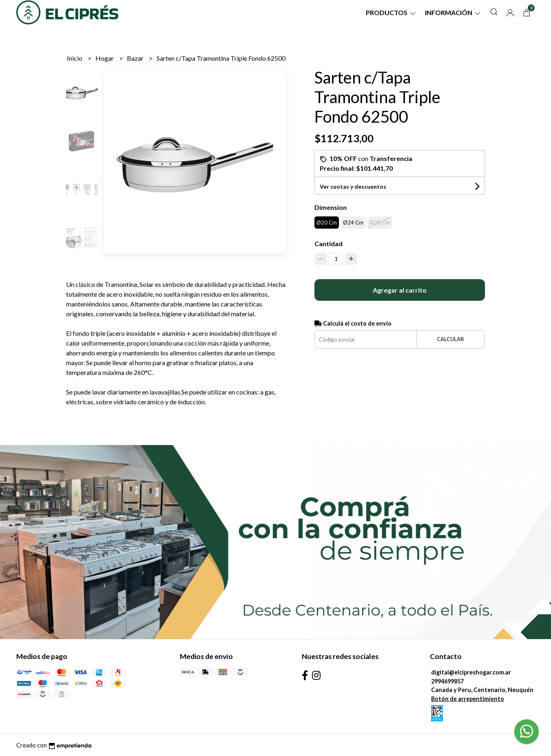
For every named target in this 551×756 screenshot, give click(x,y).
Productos (391, 12)
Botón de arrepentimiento (468, 699)
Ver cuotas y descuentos (353, 186)
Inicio (75, 58)
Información (453, 12)
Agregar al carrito (400, 290)
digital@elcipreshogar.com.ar (471, 672)
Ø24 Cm (353, 223)
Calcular (450, 339)
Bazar (136, 58)
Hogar (105, 58)
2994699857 (447, 681)
